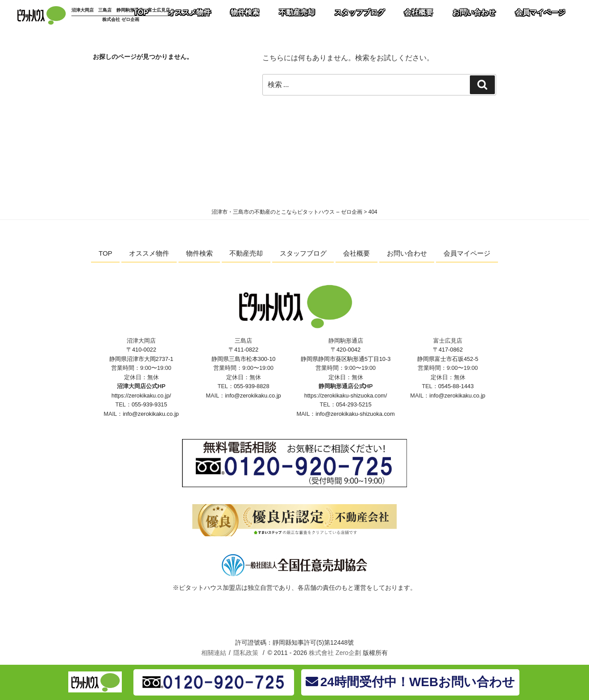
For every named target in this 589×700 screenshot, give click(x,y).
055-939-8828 (252, 386)
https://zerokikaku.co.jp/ (141, 396)
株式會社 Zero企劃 (335, 653)
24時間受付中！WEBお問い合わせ (410, 682)
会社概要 (357, 253)
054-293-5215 (354, 404)
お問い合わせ (407, 253)
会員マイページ (467, 253)
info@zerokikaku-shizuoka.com (355, 414)
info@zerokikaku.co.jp (151, 414)
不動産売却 (246, 253)
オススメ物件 (149, 253)
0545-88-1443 (456, 386)
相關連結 (214, 653)
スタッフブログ (303, 253)
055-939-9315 (149, 404)
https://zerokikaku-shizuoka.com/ (346, 396)
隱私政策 (246, 653)
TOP (106, 253)
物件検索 (199, 253)
